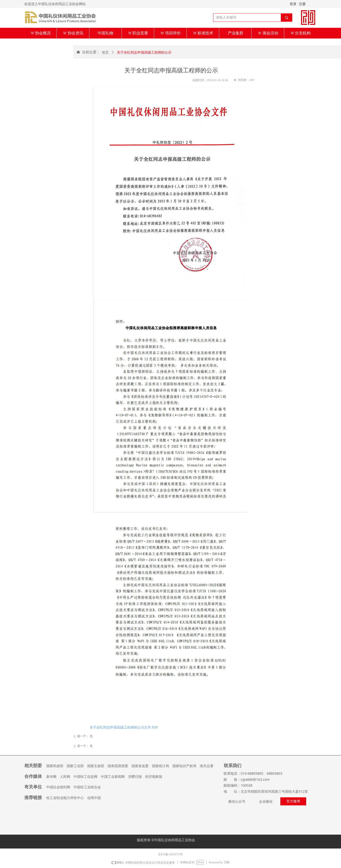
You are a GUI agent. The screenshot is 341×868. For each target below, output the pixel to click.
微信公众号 (237, 802)
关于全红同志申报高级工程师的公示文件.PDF (124, 728)
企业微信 (266, 802)
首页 (105, 53)
